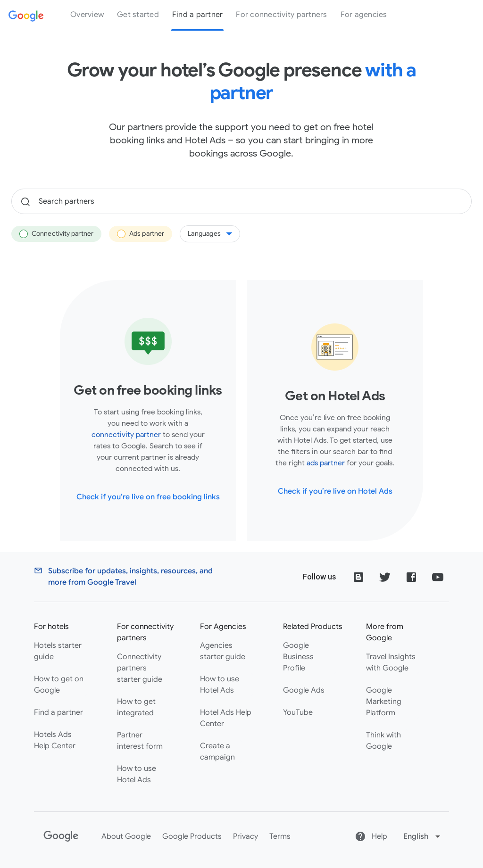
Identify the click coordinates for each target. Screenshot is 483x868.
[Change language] (423, 836)
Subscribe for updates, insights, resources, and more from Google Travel (130, 577)
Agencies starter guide (223, 651)
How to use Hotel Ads (137, 774)
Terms (280, 836)
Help (371, 836)
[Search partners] (241, 201)
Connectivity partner (56, 234)
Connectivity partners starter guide (140, 668)
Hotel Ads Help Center (226, 718)
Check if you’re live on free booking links (148, 497)
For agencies (364, 15)
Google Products (192, 836)
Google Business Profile (298, 657)
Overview (87, 15)
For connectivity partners (281, 15)
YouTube (298, 712)
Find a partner (198, 15)
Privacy (246, 836)
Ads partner (141, 234)
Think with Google (383, 741)
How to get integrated (136, 707)
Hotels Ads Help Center (55, 740)
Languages (210, 234)
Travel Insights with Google (391, 662)
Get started (138, 15)
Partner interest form (140, 741)
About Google (126, 836)
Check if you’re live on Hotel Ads (335, 491)
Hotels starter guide (58, 651)
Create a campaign (217, 752)
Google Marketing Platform (384, 702)
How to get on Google (59, 685)
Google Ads (304, 690)
